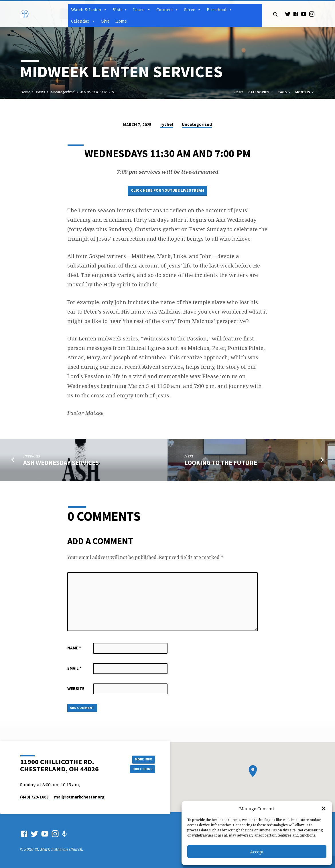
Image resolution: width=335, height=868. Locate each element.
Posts (40, 92)
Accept (257, 852)
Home (121, 21)
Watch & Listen (89, 10)
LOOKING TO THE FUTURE (221, 465)
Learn (142, 10)
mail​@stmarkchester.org (79, 797)
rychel (167, 124)
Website (76, 691)
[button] (324, 808)
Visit (120, 10)
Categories (261, 92)
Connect (167, 10)
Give (105, 21)
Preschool (219, 10)
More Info (140, 758)
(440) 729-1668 (34, 797)
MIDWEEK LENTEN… (99, 92)
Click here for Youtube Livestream (167, 191)
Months (305, 92)
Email (74, 670)
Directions (141, 770)
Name (74, 650)
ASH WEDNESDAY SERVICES (61, 465)
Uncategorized (63, 92)
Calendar (83, 21)
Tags (285, 92)
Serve (193, 10)
